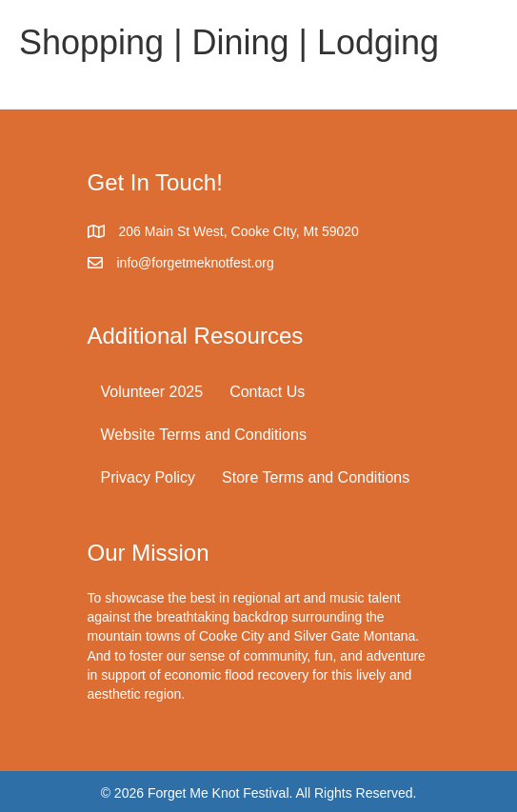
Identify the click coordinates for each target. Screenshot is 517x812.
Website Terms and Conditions (204, 435)
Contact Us (267, 392)
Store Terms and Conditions (316, 477)
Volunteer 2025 (152, 392)
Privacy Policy (149, 477)
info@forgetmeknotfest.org (196, 263)
